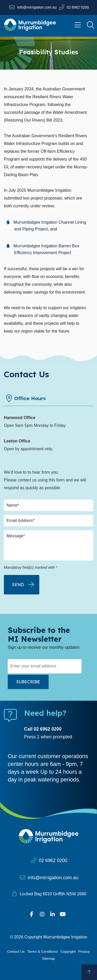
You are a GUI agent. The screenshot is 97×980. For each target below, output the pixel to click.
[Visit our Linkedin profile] (53, 914)
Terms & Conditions (43, 952)
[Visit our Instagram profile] (42, 914)
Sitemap (49, 959)
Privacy (84, 952)
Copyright (68, 952)
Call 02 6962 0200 (43, 729)
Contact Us (16, 952)
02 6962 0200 (78, 7)
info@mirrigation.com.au (37, 7)
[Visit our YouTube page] (63, 914)
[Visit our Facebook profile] (32, 914)
